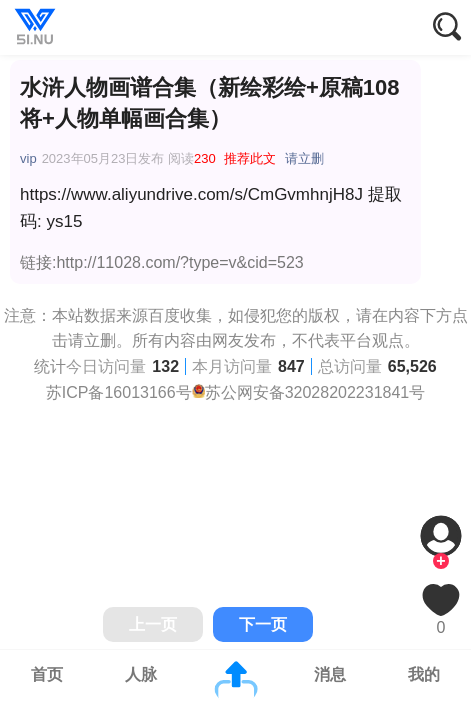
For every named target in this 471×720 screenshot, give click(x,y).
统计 (50, 366)
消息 (330, 674)
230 (205, 158)
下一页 (263, 624)
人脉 (141, 674)
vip (28, 158)
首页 (47, 674)
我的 (424, 674)
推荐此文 (250, 158)
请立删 (304, 158)
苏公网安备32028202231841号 (315, 392)
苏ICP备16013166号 (119, 392)
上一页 (153, 624)
